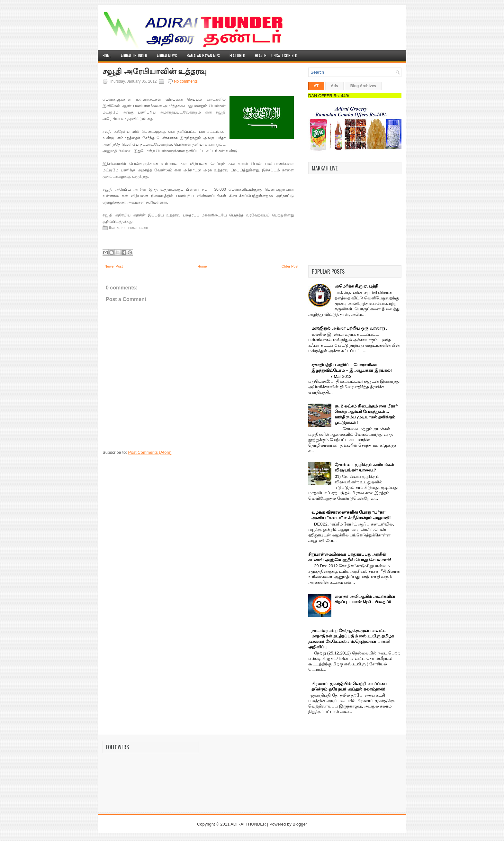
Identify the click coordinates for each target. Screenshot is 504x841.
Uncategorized (284, 55)
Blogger (300, 824)
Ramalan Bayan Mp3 (203, 55)
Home (107, 55)
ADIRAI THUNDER (248, 824)
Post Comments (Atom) (150, 452)
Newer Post (114, 266)
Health (261, 54)
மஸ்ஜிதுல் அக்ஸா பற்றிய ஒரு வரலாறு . (349, 328)
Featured (237, 55)
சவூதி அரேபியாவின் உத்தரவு (155, 71)
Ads (334, 86)
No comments (186, 81)
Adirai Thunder (134, 55)
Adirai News (167, 55)
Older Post (290, 266)
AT (316, 86)
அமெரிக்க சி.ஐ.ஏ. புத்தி (356, 286)
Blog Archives (363, 86)
